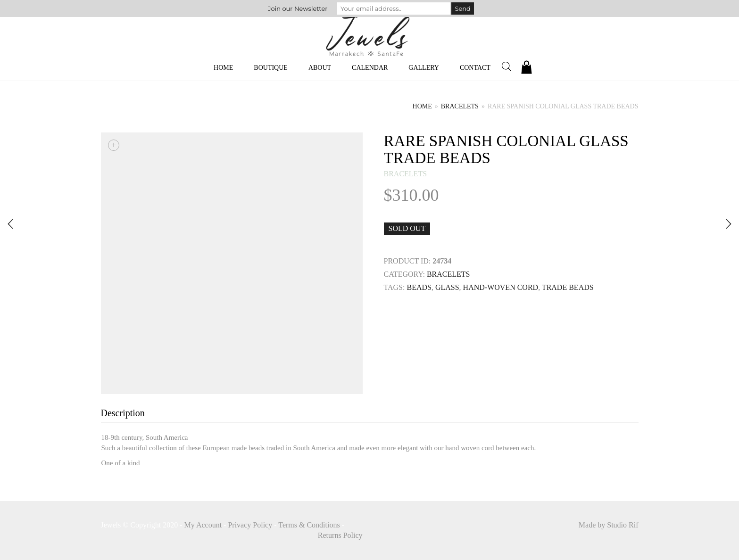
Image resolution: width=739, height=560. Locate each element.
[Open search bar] (507, 66)
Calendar (370, 68)
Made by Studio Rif (609, 525)
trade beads (568, 287)
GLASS (447, 287)
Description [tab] (123, 413)
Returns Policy (340, 535)
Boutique (271, 68)
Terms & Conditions (309, 525)
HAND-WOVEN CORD (501, 287)
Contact (475, 68)
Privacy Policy (250, 525)
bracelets (460, 106)
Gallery (424, 68)
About (320, 68)
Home (223, 68)
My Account (203, 525)
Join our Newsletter (298, 8)
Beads (419, 287)
